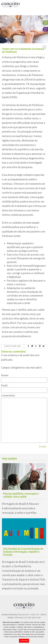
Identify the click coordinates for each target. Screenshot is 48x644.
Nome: (5, 375)
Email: (4, 385)
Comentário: (8, 395)
